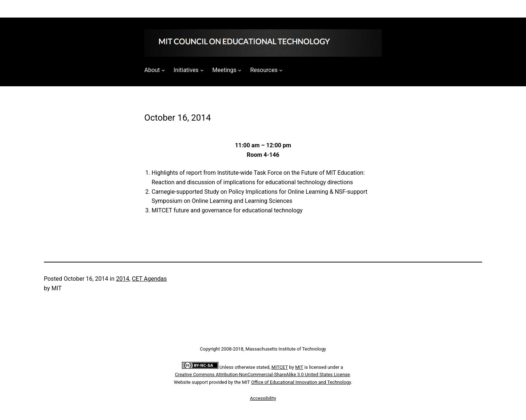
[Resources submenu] (281, 70)
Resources (264, 70)
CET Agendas (149, 279)
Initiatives (186, 70)
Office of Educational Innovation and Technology (301, 382)
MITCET (280, 367)
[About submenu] (163, 70)
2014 (123, 279)
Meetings (224, 70)
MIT (299, 367)
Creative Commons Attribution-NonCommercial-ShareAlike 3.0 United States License (262, 374)
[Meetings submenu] (240, 70)
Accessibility (263, 398)
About (152, 70)
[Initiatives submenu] (202, 70)
